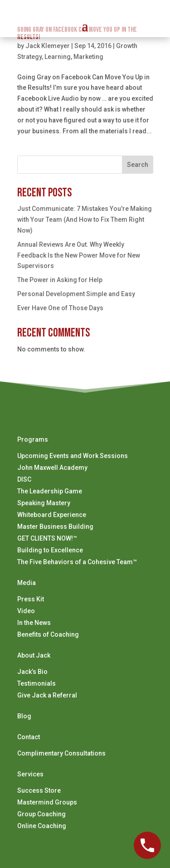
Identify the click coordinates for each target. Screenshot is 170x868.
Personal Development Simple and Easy (76, 294)
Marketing (88, 57)
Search (138, 165)
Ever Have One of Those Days (60, 308)
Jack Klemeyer (48, 46)
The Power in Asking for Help (60, 280)
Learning (58, 57)
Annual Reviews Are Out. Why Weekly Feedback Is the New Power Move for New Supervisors (79, 255)
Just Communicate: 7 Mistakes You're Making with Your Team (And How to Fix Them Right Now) (85, 219)
